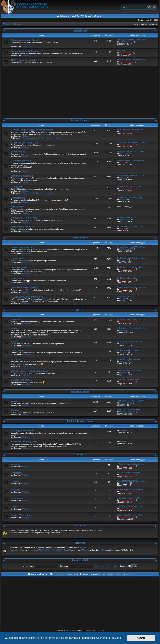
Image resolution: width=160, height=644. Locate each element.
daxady (122, 162)
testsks (122, 331)
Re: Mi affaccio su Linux (127, 278)
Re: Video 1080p (124, 297)
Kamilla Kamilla (126, 403)
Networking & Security (23, 247)
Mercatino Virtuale (80, 391)
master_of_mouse (127, 132)
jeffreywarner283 (126, 249)
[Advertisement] (80, 92)
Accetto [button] (141, 638)
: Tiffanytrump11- (126, 42)
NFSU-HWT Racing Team (24, 442)
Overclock (16, 473)
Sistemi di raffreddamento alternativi (37, 193)
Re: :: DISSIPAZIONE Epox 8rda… (132, 481)
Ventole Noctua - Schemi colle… (131, 226)
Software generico (20, 267)
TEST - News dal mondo (23, 60)
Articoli (80, 455)
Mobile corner (18, 207)
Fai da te (15, 359)
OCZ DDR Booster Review (128, 473)
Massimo (123, 299)
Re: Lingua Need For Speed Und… (132, 258)
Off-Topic (80, 310)
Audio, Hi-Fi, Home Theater (25, 218)
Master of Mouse (127, 62)
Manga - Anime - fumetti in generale (30, 371)
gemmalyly (124, 154)
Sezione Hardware (80, 120)
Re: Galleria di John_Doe (128, 380)
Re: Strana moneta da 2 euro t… (131, 319)
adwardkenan (125, 220)
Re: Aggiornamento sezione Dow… (132, 40)
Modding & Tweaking (22, 176)
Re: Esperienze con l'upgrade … (131, 129)
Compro (15, 410)
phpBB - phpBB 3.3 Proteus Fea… (132, 60)
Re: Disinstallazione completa (130, 267)
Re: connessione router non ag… (131, 287)
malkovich (123, 373)
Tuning (14, 328)
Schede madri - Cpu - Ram (25, 143)
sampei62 (123, 361)
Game (14, 507)
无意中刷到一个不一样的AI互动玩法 (132, 328)
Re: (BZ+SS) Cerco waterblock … (131, 410)
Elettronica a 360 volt (22, 227)
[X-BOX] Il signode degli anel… (130, 506)
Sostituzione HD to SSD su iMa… (131, 160)
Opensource (17, 278)
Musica (15, 341)
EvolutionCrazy (126, 53)
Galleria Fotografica (21, 380)
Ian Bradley (99, 631)
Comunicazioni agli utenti (24, 40)
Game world (17, 258)
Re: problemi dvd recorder (128, 359)
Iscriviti (84, 560)
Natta (121, 430)
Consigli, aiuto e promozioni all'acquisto (32, 130)
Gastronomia (18, 350)
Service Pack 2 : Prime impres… (131, 489)
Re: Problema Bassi (125, 217)
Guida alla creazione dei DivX (130, 515)
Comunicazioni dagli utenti (25, 51)
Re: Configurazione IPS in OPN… (131, 247)
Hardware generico (21, 161)
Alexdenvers (124, 483)
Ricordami (125, 566)
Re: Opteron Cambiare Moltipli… (131, 198)
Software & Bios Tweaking (25, 287)
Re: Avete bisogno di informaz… (131, 341)
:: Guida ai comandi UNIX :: (129, 498)
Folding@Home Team (22, 431)
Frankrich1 (124, 260)
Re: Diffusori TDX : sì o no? (129, 187)
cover (122, 441)
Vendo (14, 401)
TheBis (122, 343)
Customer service (29, 138)
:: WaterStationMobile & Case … (131, 464)
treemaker (124, 352)
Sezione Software (80, 238)
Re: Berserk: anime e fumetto (130, 371)
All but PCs (17, 319)
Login (75, 560)
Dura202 (123, 178)
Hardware (16, 481)
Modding (15, 464)
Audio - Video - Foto (21, 515)
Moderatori (27, 46)
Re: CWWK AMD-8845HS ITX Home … (133, 143)
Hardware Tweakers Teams (80, 421)
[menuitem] (80, 16)
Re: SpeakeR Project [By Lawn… (131, 176)
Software (16, 490)
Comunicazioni (80, 30)
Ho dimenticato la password (107, 566)
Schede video (18, 152)
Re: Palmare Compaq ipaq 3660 (131, 401)
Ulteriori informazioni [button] (108, 638)
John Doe (121, 51)
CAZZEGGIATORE (127, 412)
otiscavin (123, 200)
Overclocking (18, 198)
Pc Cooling (17, 187)
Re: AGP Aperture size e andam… (132, 151)
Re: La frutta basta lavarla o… (130, 350)
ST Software (71, 631)
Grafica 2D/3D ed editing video (27, 297)
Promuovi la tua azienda (49, 138)
